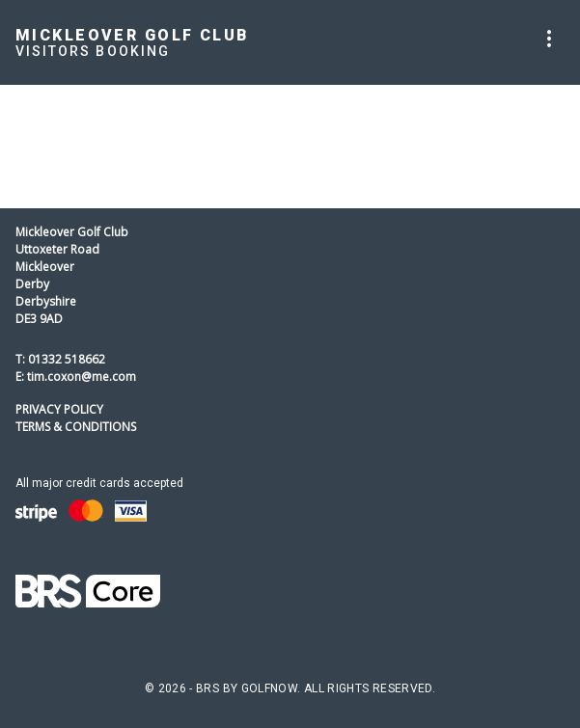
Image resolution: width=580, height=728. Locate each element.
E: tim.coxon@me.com (76, 377)
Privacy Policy (59, 409)
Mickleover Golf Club (133, 35)
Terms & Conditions (76, 427)
